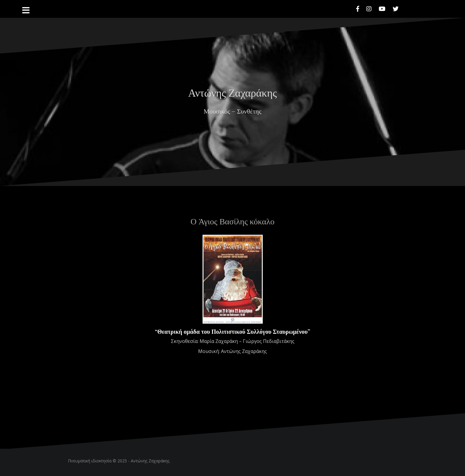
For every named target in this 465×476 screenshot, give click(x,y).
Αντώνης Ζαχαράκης (232, 92)
